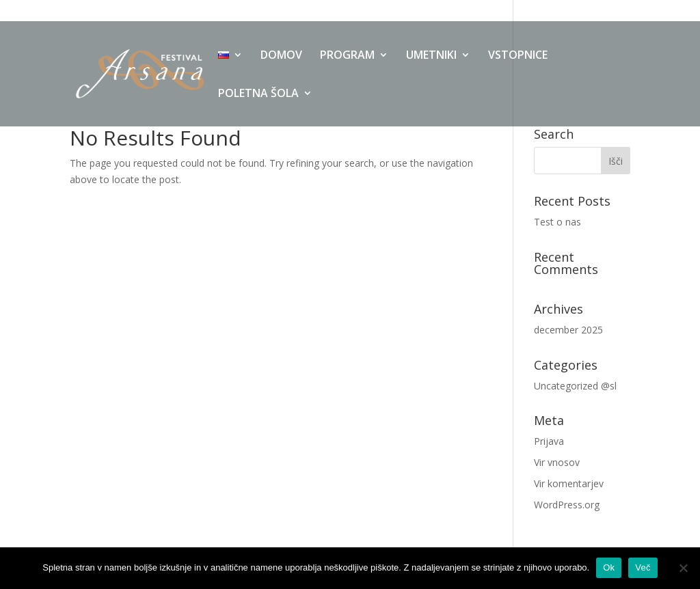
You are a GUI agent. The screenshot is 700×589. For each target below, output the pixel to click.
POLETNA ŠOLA (258, 94)
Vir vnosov (557, 462)
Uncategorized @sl (575, 386)
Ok (609, 567)
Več (643, 567)
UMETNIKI (431, 56)
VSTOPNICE (518, 56)
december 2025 (568, 330)
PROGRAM (347, 56)
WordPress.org (567, 505)
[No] (683, 568)
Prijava (549, 441)
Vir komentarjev (569, 483)
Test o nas (557, 222)
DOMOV (281, 56)
